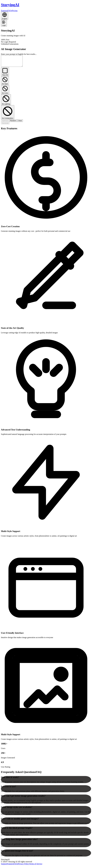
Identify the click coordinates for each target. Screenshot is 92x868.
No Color (5, 92)
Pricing (15, 11)
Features (4, 11)
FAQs (10, 11)
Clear (20, 123)
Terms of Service (36, 866)
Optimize (5, 123)
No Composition (8, 114)
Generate (5, 125)
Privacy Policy (24, 866)
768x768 (5, 74)
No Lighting (6, 102)
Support (4, 866)
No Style (5, 83)
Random (13, 123)
